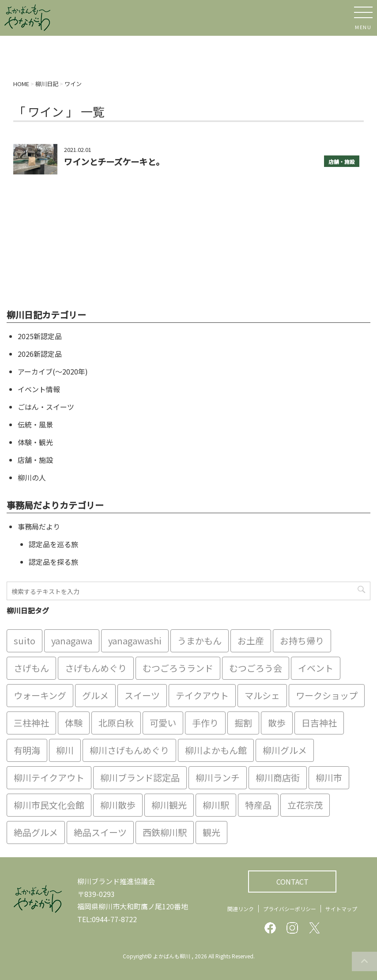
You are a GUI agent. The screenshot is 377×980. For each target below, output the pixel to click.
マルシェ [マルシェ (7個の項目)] (262, 695)
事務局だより (39, 526)
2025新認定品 (40, 336)
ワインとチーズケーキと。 (114, 162)
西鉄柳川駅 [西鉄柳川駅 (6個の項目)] (165, 832)
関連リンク (241, 909)
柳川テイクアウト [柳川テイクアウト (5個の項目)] (49, 778)
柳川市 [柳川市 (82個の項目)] (329, 778)
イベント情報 (39, 389)
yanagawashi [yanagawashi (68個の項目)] (135, 641)
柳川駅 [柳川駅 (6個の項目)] (216, 805)
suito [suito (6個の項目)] (25, 641)
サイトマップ (341, 909)
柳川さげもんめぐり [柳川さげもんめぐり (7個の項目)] (129, 750)
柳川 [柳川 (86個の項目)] (65, 750)
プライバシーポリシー (290, 909)
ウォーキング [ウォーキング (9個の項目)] (40, 695)
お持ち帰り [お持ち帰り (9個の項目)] (302, 641)
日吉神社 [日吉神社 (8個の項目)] (319, 723)
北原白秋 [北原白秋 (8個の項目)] (116, 723)
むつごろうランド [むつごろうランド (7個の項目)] (178, 668)
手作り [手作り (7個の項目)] (205, 723)
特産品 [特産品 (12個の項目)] (258, 805)
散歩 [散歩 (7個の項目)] (277, 723)
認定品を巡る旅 (53, 544)
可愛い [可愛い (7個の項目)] (163, 723)
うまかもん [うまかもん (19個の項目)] (200, 641)
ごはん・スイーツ (46, 407)
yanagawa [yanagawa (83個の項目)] (72, 641)
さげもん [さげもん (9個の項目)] (31, 668)
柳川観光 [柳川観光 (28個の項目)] (169, 805)
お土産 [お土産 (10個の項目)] (251, 641)
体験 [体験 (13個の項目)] (74, 723)
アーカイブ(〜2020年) (53, 371)
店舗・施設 (342, 162)
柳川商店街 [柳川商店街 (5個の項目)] (278, 778)
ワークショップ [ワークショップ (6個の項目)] (327, 695)
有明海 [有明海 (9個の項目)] (27, 750)
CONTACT (292, 882)
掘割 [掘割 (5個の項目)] (243, 723)
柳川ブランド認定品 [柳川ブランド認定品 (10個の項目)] (140, 778)
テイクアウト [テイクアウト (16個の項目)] (202, 695)
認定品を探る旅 (53, 562)
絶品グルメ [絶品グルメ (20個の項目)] (36, 832)
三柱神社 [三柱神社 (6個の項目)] (31, 723)
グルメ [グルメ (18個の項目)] (95, 695)
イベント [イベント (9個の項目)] (316, 668)
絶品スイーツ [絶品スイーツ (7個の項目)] (100, 832)
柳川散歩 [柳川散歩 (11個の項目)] (118, 805)
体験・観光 (35, 442)
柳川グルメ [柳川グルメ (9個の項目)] (285, 750)
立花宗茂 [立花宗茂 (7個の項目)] (305, 805)
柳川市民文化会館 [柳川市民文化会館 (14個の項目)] (49, 805)
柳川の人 (32, 477)
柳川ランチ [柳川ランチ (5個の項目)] (218, 778)
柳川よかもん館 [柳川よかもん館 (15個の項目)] (216, 750)
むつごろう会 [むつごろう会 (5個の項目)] (256, 668)
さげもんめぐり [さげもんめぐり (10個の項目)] (96, 668)
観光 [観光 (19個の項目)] (211, 832)
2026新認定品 (40, 354)
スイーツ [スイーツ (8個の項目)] (142, 695)
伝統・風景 (35, 424)
